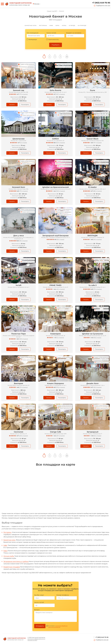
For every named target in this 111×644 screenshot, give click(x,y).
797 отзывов (97, 143)
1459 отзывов (23, 339)
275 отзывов (23, 387)
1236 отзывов (23, 436)
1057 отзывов (60, 94)
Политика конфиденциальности (36, 639)
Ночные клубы (9, 556)
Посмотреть (25, 105)
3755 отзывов (60, 387)
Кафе (5, 545)
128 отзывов (97, 387)
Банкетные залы (9, 540)
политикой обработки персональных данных (58, 626)
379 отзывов (97, 289)
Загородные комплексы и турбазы (16, 561)
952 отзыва (97, 338)
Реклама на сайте (32, 640)
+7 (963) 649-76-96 (101, 3)
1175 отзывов (23, 191)
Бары (5, 551)
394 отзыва (60, 239)
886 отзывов (97, 191)
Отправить (40, 626)
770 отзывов (23, 94)
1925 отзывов (60, 191)
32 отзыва (23, 143)
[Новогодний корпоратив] (18, 4)
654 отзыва (97, 436)
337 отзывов (60, 436)
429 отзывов (60, 289)
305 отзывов (23, 241)
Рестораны (7, 532)
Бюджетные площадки (12, 567)
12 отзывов (60, 338)
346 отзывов (97, 239)
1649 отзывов (60, 143)
